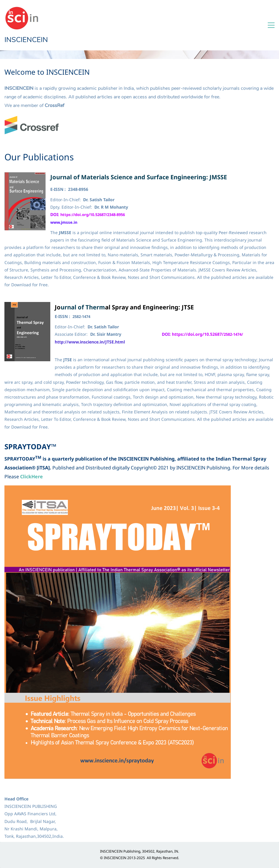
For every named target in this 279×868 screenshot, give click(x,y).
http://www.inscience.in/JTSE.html (90, 342)
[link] (32, 120)
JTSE (188, 307)
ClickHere (32, 477)
